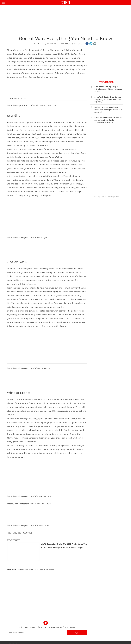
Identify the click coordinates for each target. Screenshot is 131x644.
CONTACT (103, 197)
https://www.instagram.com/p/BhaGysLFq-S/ (29, 525)
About (57, 639)
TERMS (116, 197)
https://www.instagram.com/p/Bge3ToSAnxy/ (29, 368)
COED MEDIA (60, 641)
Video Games (49, 564)
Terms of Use (78, 639)
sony (41, 564)
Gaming (32, 564)
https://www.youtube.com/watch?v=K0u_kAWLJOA (31, 105)
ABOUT (97, 197)
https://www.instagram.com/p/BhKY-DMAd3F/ (29, 504)
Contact (52, 639)
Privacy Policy (70, 639)
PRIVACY (110, 197)
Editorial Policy (87, 639)
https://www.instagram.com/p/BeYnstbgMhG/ (29, 237)
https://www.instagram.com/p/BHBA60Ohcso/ (29, 496)
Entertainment (23, 564)
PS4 (37, 564)
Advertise (62, 639)
